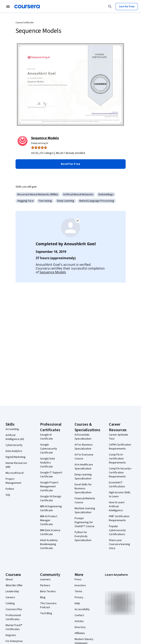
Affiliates (80, 633)
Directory (80, 627)
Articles (79, 621)
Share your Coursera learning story (119, 544)
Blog (43, 597)
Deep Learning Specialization (83, 477)
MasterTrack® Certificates (14, 627)
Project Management (13, 481)
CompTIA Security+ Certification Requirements (120, 473)
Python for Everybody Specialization (83, 536)
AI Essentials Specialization (83, 437)
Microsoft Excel (15, 473)
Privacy (79, 597)
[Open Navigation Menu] (8, 7)
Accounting (12, 429)
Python (10, 489)
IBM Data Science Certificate (50, 532)
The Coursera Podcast (48, 605)
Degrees (11, 635)
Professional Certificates (13, 617)
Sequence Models (45, 138)
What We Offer (14, 585)
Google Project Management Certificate (49, 487)
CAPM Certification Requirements (120, 447)
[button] (71, 164)
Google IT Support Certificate (51, 475)
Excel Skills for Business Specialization (83, 489)
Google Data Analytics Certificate (47, 463)
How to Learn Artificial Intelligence (117, 506)
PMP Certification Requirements (119, 518)
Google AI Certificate (46, 437)
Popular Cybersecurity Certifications (117, 530)
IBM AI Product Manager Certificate (49, 520)
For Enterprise (14, 641)
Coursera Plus (14, 609)
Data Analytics (14, 451)
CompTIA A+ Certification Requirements (117, 459)
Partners (45, 585)
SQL (8, 495)
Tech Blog (46, 613)
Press (78, 580)
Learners (45, 580)
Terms (78, 591)
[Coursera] (27, 7)
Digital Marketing (16, 457)
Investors (80, 585)
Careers (10, 597)
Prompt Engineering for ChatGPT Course (84, 522)
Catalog (10, 603)
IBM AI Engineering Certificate (51, 508)
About (9, 580)
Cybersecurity (14, 445)
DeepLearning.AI (40, 143)
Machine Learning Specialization (85, 510)
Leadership (12, 591)
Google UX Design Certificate (51, 498)
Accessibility (82, 609)
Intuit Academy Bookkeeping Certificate (49, 544)
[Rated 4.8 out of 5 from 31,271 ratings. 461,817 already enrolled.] (78, 153)
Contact (79, 615)
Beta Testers (48, 591)
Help (77, 603)
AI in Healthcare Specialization (84, 467)
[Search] (110, 7)
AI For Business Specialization (84, 447)
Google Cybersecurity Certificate (49, 449)
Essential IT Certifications (117, 485)
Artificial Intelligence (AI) (15, 437)
